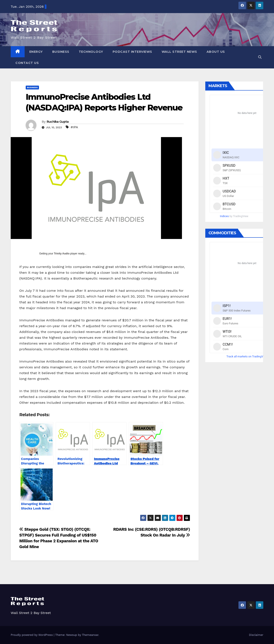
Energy (36, 52)
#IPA (74, 127)
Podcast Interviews (132, 52)
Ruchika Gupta (58, 122)
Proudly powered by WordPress (32, 635)
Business (61, 52)
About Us (216, 52)
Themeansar (90, 635)
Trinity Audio (62, 254)
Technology (91, 52)
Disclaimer (256, 635)
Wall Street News (179, 52)
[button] (260, 57)
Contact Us (27, 63)
